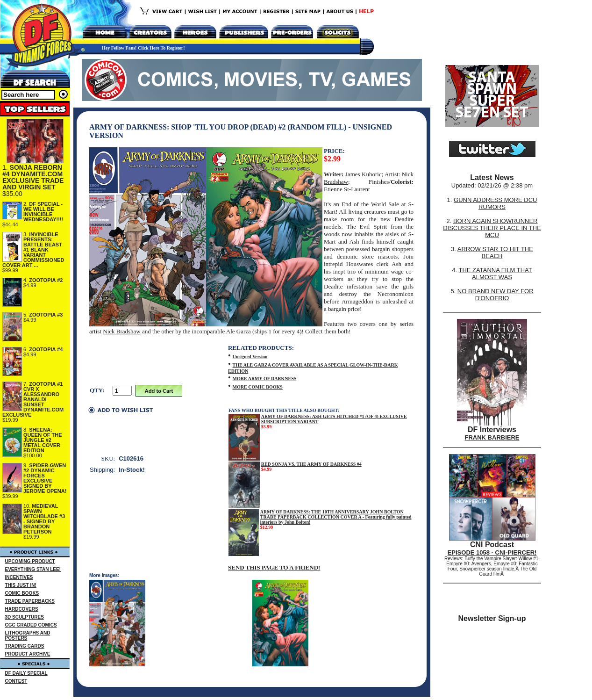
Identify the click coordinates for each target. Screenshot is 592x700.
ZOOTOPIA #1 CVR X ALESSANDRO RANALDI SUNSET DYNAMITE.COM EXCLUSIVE (33, 399)
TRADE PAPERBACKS (30, 601)
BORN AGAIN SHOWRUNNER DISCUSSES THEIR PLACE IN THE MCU (492, 228)
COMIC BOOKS (22, 593)
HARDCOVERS (22, 609)
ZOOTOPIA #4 (46, 349)
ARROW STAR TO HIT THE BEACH (495, 253)
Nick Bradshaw (122, 331)
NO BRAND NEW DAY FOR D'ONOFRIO (496, 295)
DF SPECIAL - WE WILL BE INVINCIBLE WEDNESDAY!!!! (43, 212)
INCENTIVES (19, 577)
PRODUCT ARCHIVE (28, 654)
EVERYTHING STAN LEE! (33, 569)
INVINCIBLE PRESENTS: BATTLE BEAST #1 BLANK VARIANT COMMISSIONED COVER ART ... (33, 250)
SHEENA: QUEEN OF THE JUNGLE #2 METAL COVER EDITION (43, 440)
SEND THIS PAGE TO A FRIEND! (274, 567)
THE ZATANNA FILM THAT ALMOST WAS (496, 274)
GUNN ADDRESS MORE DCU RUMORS (495, 203)
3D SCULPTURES (25, 617)
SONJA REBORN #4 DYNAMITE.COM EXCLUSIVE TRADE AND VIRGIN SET (33, 177)
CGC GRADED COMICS (31, 625)
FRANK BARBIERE (492, 437)
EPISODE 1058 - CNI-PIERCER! (492, 552)
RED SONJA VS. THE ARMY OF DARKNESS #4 (311, 464)
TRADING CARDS (25, 646)
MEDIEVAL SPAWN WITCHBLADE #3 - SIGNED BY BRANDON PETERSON (44, 519)
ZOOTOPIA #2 (46, 280)
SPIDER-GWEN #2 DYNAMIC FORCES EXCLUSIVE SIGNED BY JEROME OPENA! (45, 478)
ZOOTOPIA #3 (46, 315)
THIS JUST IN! (21, 585)
